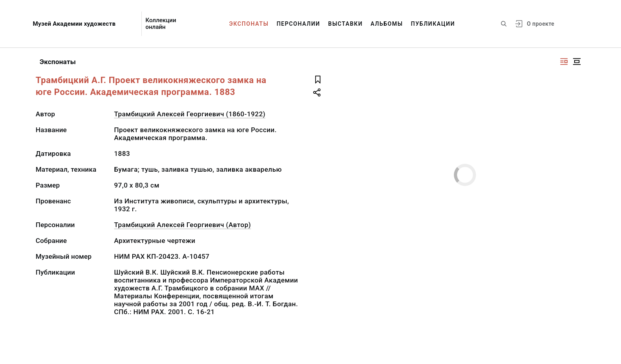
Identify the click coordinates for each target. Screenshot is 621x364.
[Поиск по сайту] (504, 24)
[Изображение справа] (564, 62)
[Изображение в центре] (577, 62)
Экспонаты (249, 24)
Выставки (345, 24)
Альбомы (387, 24)
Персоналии (298, 24)
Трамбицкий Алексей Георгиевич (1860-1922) (190, 114)
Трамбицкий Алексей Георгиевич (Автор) (183, 225)
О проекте (540, 24)
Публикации (433, 24)
